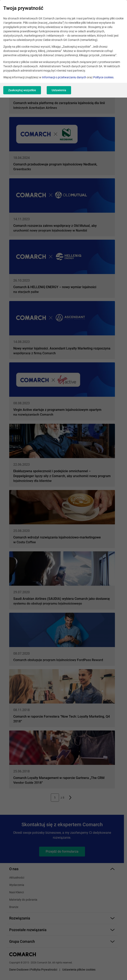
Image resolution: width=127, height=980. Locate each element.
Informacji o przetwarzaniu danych (64, 77)
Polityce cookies (103, 77)
